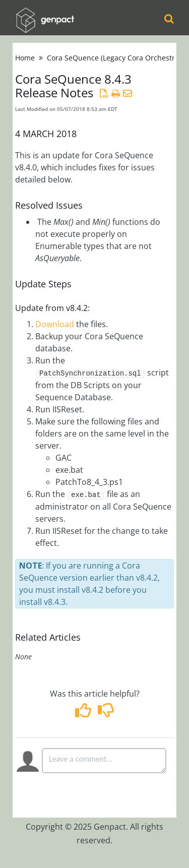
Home (25, 58)
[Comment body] (104, 761)
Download (55, 324)
